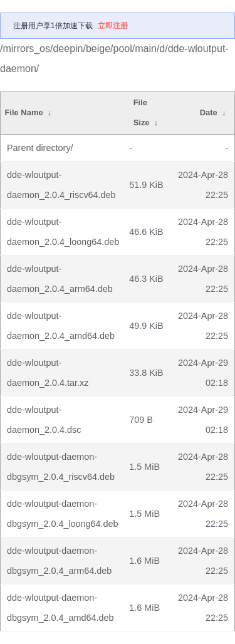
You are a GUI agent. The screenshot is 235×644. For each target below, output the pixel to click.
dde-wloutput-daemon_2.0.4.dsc (44, 420)
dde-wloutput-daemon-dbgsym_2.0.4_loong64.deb (63, 514)
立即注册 (113, 26)
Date (209, 112)
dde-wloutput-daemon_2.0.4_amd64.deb (61, 326)
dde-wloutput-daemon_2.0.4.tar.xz (48, 373)
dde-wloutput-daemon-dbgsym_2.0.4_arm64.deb (59, 561)
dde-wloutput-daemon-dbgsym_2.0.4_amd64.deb (60, 608)
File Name (23, 112)
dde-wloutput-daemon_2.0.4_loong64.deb (63, 232)
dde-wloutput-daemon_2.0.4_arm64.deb (60, 279)
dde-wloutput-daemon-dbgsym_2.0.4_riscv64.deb (61, 467)
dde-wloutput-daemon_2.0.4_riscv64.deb (61, 185)
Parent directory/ (40, 148)
